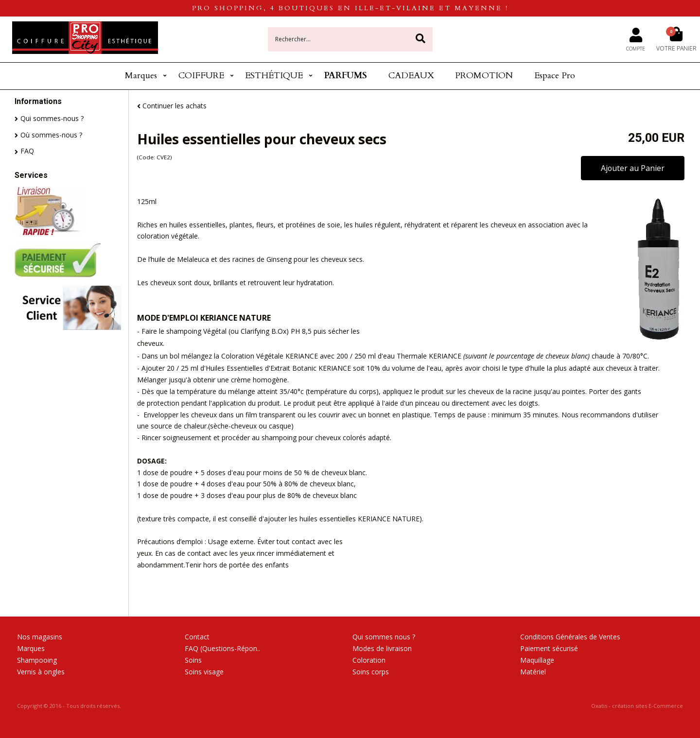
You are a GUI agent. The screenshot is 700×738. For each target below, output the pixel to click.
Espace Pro (555, 76)
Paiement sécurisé (549, 648)
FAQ (27, 151)
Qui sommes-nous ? (52, 118)
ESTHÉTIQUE (274, 76)
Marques (141, 76)
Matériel (533, 672)
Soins (193, 660)
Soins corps (371, 672)
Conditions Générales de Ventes (570, 637)
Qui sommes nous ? (384, 637)
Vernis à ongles (41, 672)
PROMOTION (484, 76)
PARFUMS (346, 76)
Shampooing (37, 660)
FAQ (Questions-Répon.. (222, 648)
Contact (197, 637)
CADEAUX (411, 76)
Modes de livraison (382, 648)
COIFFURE (201, 76)
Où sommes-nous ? (51, 135)
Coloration (369, 660)
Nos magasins (40, 637)
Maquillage (537, 660)
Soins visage (204, 672)
